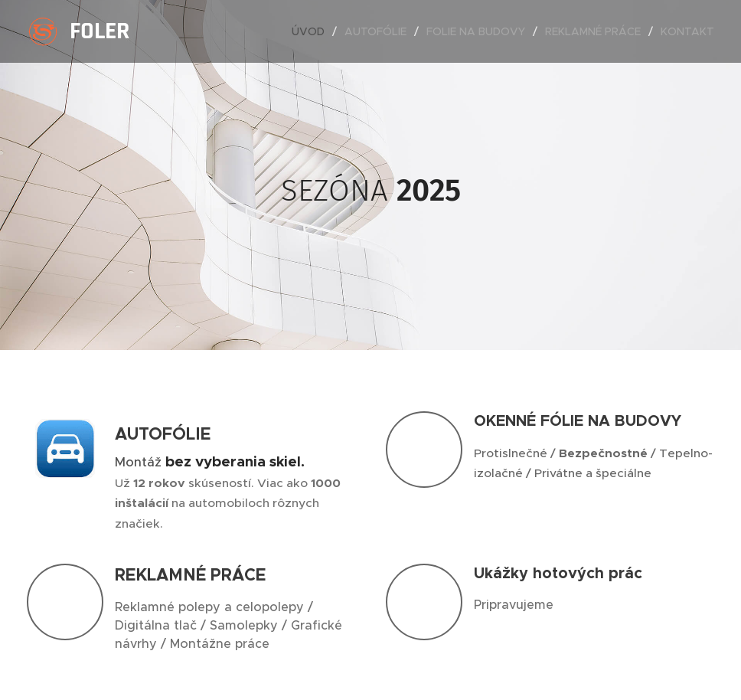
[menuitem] (312, 31)
